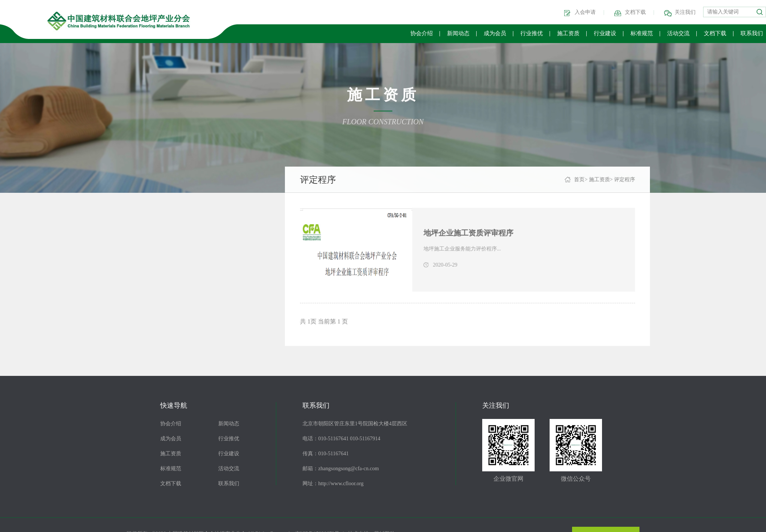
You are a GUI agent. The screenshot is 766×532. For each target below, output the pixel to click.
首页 (599, 180)
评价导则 (36, 206)
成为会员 (495, 33)
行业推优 (532, 33)
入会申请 (585, 12)
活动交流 (678, 33)
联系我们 (752, 33)
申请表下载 (39, 285)
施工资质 (568, 33)
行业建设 (605, 33)
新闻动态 (458, 33)
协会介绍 (422, 33)
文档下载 (635, 12)
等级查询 (36, 258)
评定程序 (36, 232)
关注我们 (685, 12)
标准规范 (642, 33)
